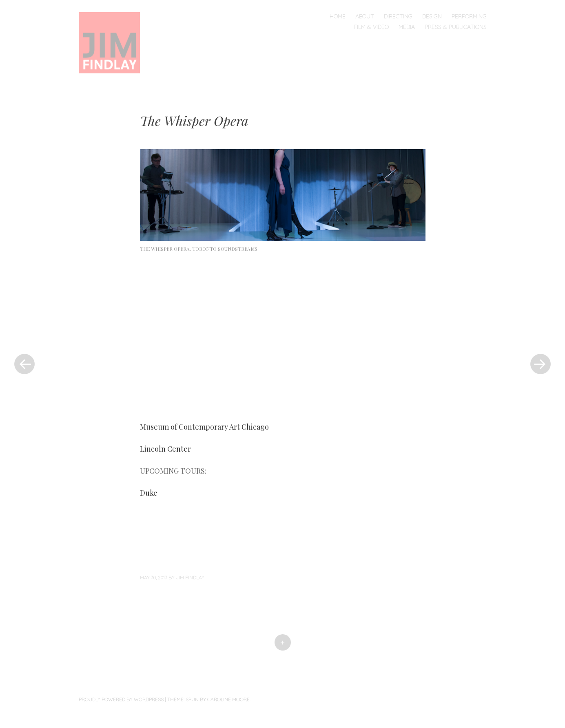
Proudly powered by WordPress (121, 699)
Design (432, 16)
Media (407, 27)
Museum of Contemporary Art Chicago (205, 427)
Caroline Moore (228, 699)
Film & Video (371, 27)
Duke (149, 493)
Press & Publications (456, 27)
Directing (398, 16)
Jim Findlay (190, 577)
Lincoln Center (165, 449)
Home (338, 16)
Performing (469, 16)
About (365, 16)
